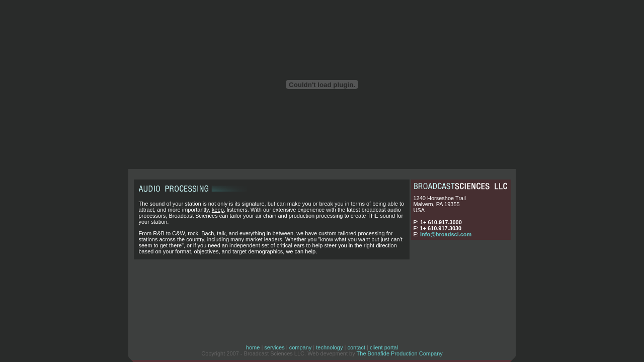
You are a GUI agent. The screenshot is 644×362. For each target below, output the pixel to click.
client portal (384, 347)
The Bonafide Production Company (400, 353)
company (301, 347)
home (253, 347)
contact (356, 347)
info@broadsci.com (446, 234)
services (274, 347)
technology (329, 347)
